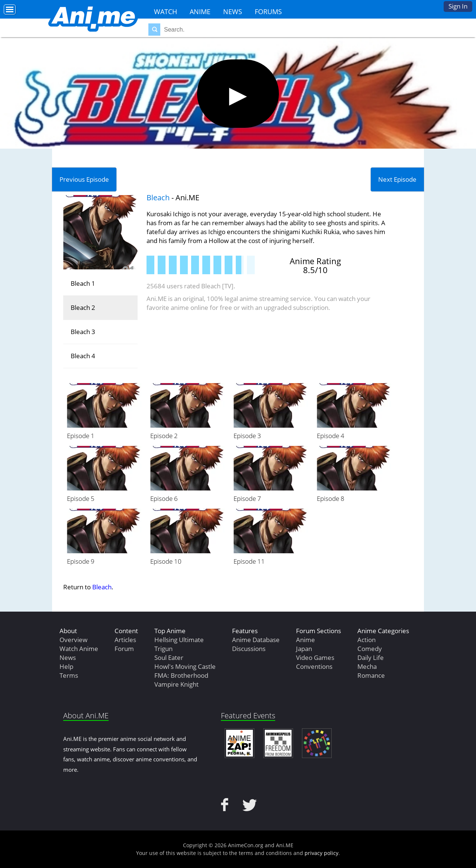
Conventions (314, 666)
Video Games (315, 658)
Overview (73, 640)
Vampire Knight (176, 684)
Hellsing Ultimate (179, 640)
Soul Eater (169, 658)
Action (366, 640)
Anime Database (256, 640)
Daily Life (371, 658)
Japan (304, 649)
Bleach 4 (83, 356)
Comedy (370, 649)
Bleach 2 (83, 307)
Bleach (158, 197)
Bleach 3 (83, 332)
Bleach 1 (83, 283)
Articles (125, 640)
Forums (268, 12)
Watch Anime (79, 649)
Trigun (163, 649)
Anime (200, 12)
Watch (165, 12)
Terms (69, 675)
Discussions (249, 649)
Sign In (458, 6)
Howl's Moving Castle (185, 666)
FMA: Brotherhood (181, 675)
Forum (124, 649)
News (233, 12)
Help (66, 666)
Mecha (367, 666)
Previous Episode (84, 179)
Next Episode (397, 179)
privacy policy (321, 853)
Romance (371, 675)
